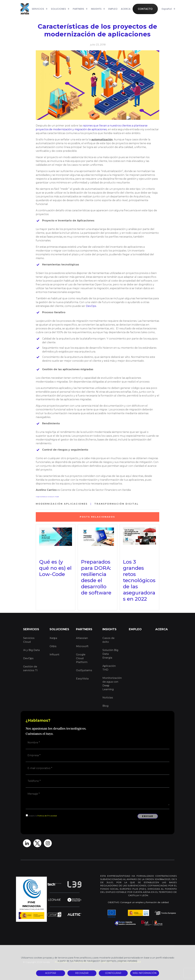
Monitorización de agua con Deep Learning (112, 684)
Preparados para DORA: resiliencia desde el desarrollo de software (96, 577)
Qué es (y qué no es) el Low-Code (55, 568)
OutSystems (84, 670)
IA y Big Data (31, 650)
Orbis (53, 646)
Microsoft (82, 646)
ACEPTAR (51, 973)
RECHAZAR (82, 973)
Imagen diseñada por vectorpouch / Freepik (47, 497)
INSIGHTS (98, 9)
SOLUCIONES (60, 9)
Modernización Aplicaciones (62, 504)
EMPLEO (113, 9)
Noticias (108, 698)
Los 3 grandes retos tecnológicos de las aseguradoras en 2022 (139, 580)
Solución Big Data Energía (110, 654)
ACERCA (126, 9)
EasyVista (82, 679)
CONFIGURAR (113, 973)
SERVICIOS (40, 9)
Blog (105, 706)
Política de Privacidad (47, 816)
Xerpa (53, 638)
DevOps (91, 306)
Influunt (54, 655)
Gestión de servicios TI (30, 668)
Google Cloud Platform (82, 658)
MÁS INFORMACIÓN (145, 973)
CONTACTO (145, 9)
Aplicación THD (109, 668)
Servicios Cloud (29, 640)
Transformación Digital (116, 504)
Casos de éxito (108, 640)
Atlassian (82, 638)
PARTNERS (80, 9)
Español (169, 9)
